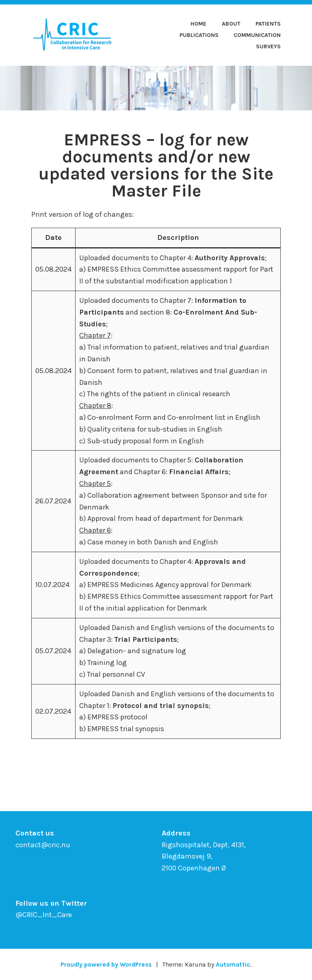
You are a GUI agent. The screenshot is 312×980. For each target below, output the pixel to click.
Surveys (268, 46)
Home (198, 24)
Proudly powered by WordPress (106, 964)
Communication (257, 35)
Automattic (235, 964)
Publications (199, 35)
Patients (268, 24)
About (231, 24)
